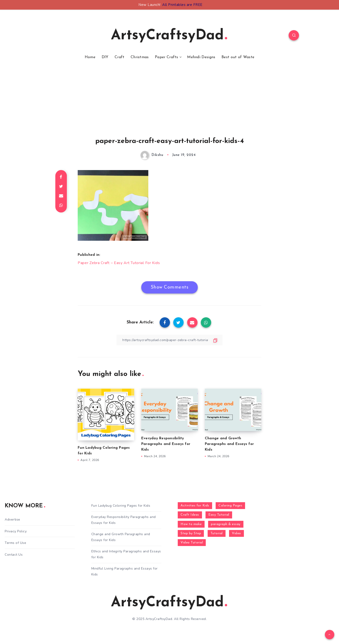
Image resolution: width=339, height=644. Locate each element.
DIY (105, 57)
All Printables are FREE (182, 5)
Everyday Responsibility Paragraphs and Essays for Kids (166, 444)
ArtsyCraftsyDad (169, 36)
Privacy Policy (16, 531)
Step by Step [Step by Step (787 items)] (191, 533)
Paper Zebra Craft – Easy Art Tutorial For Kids (119, 263)
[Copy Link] (169, 340)
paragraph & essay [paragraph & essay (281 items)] (226, 524)
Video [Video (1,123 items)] (236, 533)
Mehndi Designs (201, 57)
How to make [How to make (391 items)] (191, 524)
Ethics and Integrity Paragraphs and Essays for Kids (126, 554)
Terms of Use (15, 543)
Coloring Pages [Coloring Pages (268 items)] (230, 506)
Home (90, 57)
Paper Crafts (167, 57)
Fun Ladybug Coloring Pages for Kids (121, 506)
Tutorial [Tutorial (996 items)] (217, 533)
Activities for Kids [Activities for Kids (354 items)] (195, 506)
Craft (120, 57)
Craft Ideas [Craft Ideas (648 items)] (190, 515)
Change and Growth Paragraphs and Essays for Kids (229, 444)
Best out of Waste (238, 57)
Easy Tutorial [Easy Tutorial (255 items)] (219, 515)
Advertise (12, 520)
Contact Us (14, 555)
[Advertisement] (169, 104)
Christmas (140, 57)
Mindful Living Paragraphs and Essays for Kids (125, 571)
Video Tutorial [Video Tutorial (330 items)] (192, 543)
